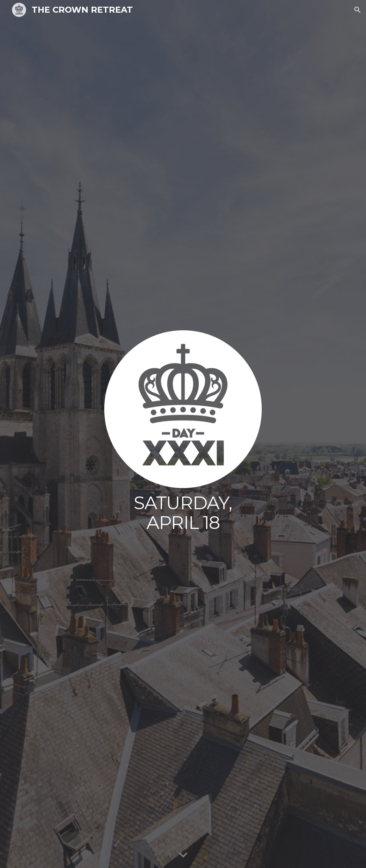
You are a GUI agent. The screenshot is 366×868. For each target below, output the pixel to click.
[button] (358, 10)
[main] (183, 513)
